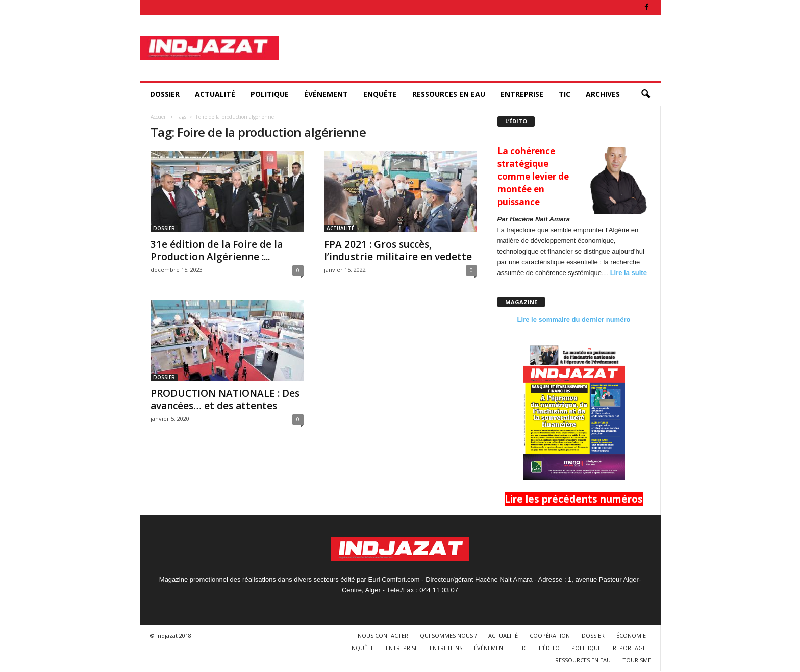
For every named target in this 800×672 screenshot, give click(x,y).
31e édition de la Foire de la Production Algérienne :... (217, 251)
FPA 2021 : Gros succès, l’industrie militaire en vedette (398, 251)
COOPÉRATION (550, 636)
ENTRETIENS (446, 648)
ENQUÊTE (380, 94)
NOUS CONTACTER (383, 636)
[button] (645, 94)
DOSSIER (165, 94)
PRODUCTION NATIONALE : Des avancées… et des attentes (225, 400)
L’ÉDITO (549, 648)
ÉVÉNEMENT (326, 94)
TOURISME (637, 660)
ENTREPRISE (522, 94)
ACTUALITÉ (215, 94)
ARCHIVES (603, 94)
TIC (565, 94)
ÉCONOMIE (631, 636)
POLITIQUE (270, 94)
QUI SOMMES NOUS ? (448, 636)
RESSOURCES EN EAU (449, 94)
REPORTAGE (629, 648)
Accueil (159, 117)
